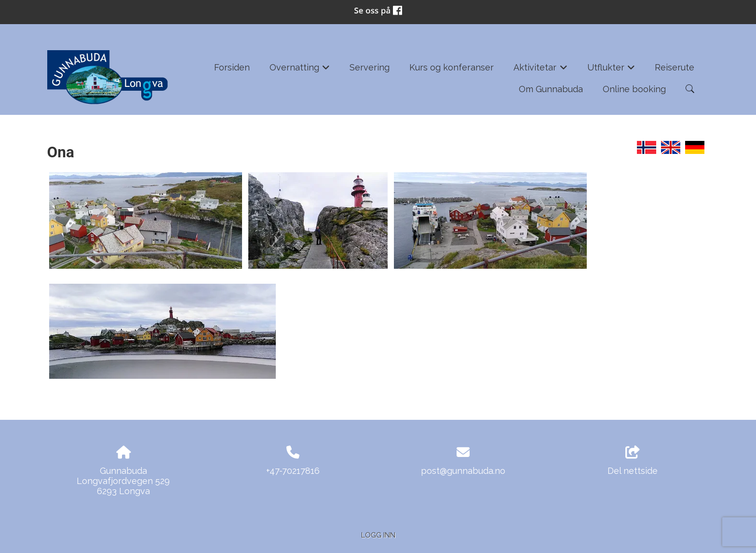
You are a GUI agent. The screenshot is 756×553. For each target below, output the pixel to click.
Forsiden (232, 67)
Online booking (634, 89)
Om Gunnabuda (551, 89)
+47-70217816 (293, 471)
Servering (370, 67)
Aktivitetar (540, 70)
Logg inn (378, 535)
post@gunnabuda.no (463, 471)
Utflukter (611, 70)
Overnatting (300, 70)
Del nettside (633, 461)
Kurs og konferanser (452, 67)
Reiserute (675, 67)
